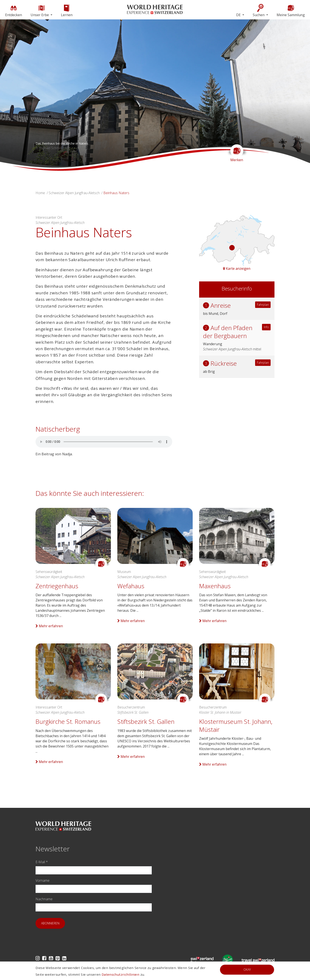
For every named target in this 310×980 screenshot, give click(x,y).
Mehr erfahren (49, 626)
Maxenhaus (215, 586)
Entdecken (14, 10)
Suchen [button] (259, 10)
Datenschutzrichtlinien (120, 974)
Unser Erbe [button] (40, 10)
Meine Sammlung (291, 10)
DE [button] (239, 15)
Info (266, 327)
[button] (23, 95)
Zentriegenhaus (57, 586)
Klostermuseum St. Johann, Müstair (236, 725)
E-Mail (42, 862)
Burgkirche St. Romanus (68, 721)
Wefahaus (131, 586)
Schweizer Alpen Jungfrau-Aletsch (74, 193)
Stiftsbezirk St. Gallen (146, 721)
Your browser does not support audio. (104, 442)
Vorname (43, 880)
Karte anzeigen (237, 268)
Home (40, 193)
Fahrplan (263, 305)
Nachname (44, 899)
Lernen (67, 10)
